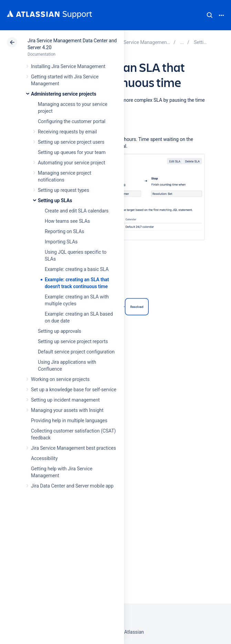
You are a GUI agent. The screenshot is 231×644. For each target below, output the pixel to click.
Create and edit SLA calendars (77, 211)
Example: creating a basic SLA (77, 269)
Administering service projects (64, 94)
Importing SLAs (61, 242)
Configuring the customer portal (72, 121)
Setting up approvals (60, 331)
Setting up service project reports (73, 341)
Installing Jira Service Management (68, 66)
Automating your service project (71, 163)
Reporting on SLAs (64, 231)
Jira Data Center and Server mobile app (72, 486)
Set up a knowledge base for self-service (74, 390)
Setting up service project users (71, 142)
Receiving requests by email (67, 132)
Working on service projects (60, 379)
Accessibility (44, 458)
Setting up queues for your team (72, 152)
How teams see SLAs (67, 221)
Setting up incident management (65, 400)
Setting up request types (64, 190)
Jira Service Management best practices (73, 448)
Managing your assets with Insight (67, 410)
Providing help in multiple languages (69, 421)
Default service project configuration (76, 352)
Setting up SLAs (55, 200)
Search (210, 15)
